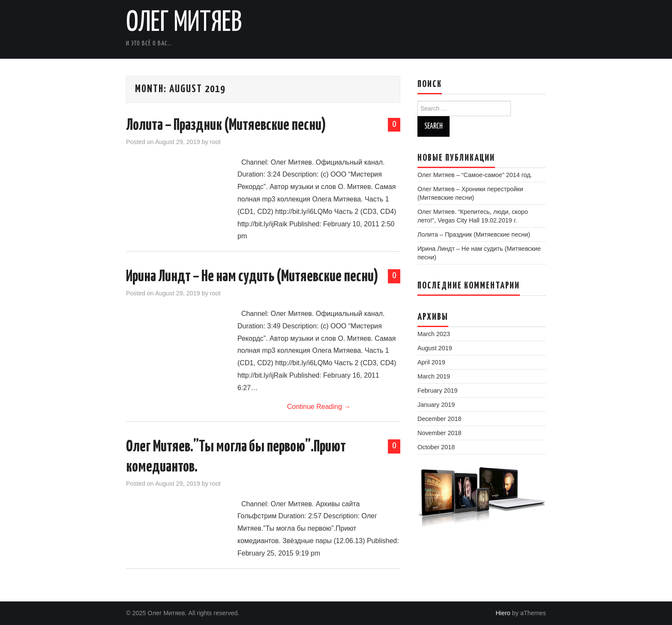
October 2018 (436, 447)
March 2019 (434, 376)
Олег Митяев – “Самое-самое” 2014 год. (475, 175)
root (215, 142)
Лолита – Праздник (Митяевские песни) (226, 126)
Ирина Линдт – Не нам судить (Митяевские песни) (252, 277)
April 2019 (431, 362)
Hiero (503, 613)
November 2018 (439, 433)
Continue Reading (319, 407)
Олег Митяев (184, 23)
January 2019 (436, 405)
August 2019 (435, 348)
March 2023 (434, 334)
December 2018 (439, 419)
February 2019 (438, 391)
